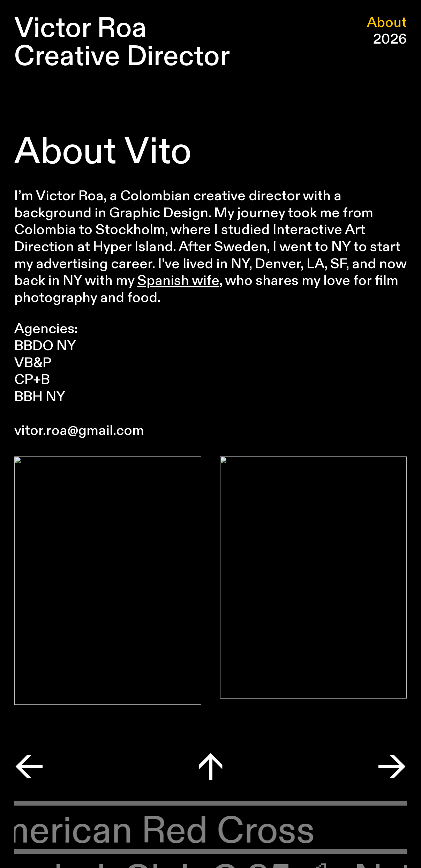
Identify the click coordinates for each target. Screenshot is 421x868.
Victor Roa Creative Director (122, 42)
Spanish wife (178, 281)
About (387, 23)
